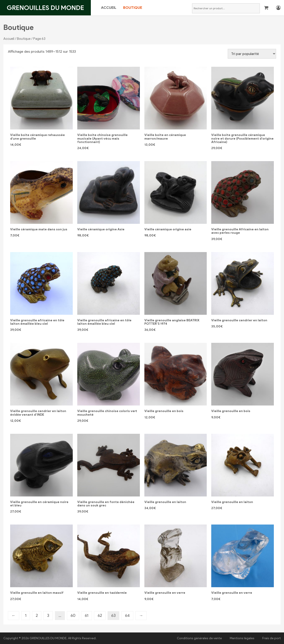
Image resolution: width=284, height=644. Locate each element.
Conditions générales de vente (199, 638)
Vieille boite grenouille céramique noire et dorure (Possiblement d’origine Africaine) (242, 138)
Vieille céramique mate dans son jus (39, 229)
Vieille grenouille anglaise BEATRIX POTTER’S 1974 (172, 322)
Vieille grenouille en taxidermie (102, 593)
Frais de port (271, 638)
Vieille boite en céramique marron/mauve (165, 137)
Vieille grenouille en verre (165, 593)
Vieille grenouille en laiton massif (37, 593)
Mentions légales (242, 638)
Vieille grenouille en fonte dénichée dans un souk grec (106, 504)
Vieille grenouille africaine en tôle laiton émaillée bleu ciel (37, 322)
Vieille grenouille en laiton (165, 502)
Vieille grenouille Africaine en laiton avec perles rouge (240, 231)
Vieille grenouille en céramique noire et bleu (39, 504)
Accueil (109, 8)
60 (73, 615)
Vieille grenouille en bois (164, 411)
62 (100, 615)
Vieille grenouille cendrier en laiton (239, 320)
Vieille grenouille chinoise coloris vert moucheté (107, 413)
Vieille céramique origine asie (168, 229)
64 (127, 615)
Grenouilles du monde (45, 8)
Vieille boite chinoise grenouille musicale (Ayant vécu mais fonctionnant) (102, 138)
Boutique (133, 8)
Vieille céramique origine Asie (101, 229)
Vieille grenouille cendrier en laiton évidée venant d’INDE (38, 413)
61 (87, 615)
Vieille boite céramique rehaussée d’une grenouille (38, 137)
